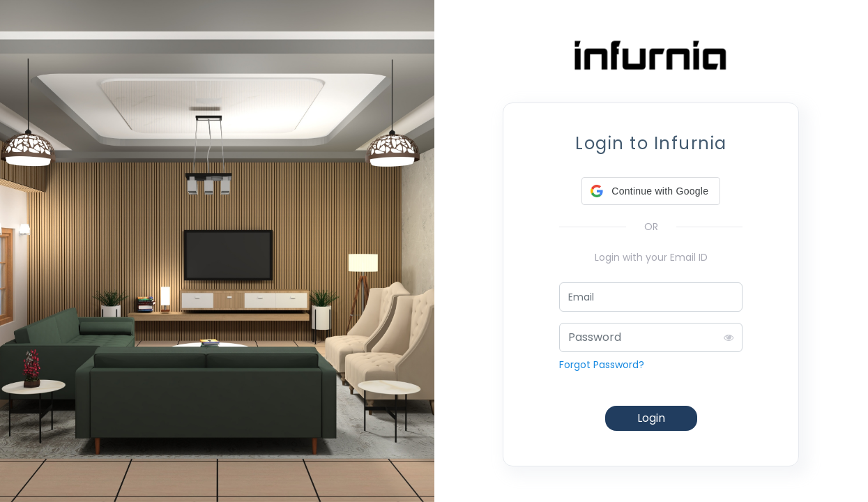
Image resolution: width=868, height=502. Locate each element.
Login (651, 418)
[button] (651, 191)
